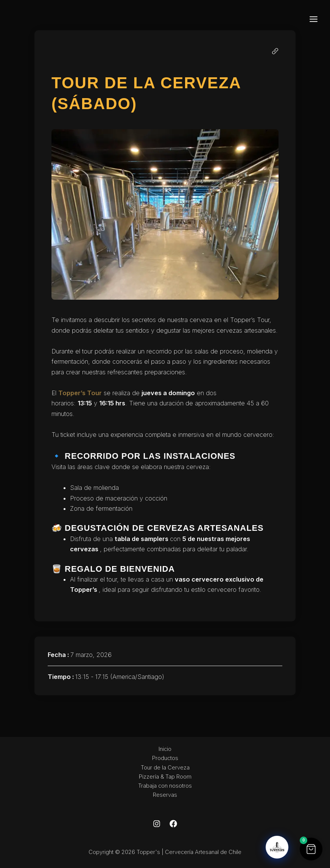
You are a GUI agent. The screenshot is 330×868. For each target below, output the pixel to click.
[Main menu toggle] (313, 19)
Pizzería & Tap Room (165, 777)
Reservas (165, 795)
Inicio (165, 749)
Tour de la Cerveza (165, 768)
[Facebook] (173, 824)
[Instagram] (157, 824)
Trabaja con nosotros (165, 786)
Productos (165, 758)
